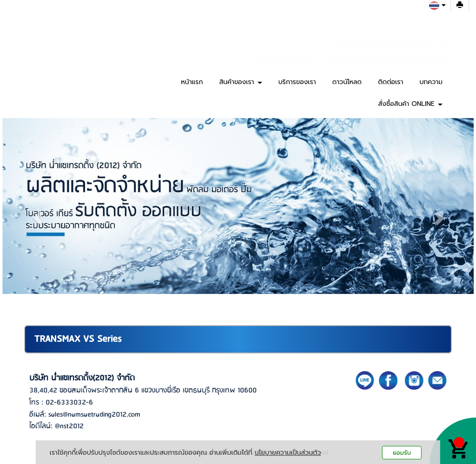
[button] (38, 218)
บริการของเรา (297, 82)
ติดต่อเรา (390, 82)
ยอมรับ (402, 453)
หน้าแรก (192, 82)
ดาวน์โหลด (347, 82)
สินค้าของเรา (241, 82)
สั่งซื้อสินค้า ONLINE (410, 104)
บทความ (431, 82)
